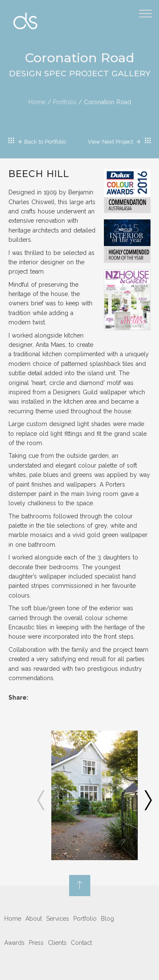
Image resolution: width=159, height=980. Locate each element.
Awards (14, 943)
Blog (107, 919)
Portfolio (65, 102)
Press (36, 943)
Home (37, 102)
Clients (57, 943)
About (34, 919)
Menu (147, 10)
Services (58, 919)
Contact (81, 943)
